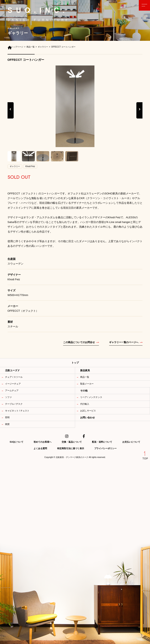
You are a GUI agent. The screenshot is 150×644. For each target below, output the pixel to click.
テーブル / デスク (14, 404)
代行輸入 (85, 404)
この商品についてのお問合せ (79, 342)
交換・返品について (72, 442)
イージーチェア (13, 384)
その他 (84, 391)
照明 (7, 417)
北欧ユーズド (12, 370)
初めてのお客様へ (43, 442)
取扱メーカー (87, 384)
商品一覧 (85, 377)
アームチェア (12, 390)
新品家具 (85, 370)
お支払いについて (131, 442)
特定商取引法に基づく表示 (71, 448)
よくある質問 (40, 448)
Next (140, 114)
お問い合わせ (88, 418)
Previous (11, 114)
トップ (75, 363)
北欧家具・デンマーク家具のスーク (72, 457)
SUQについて (17, 442)
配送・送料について (102, 442)
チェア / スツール (14, 377)
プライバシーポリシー (105, 448)
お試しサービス (88, 411)
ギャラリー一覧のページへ (124, 342)
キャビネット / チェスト (17, 411)
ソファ (8, 397)
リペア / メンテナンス (91, 397)
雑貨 (7, 424)
